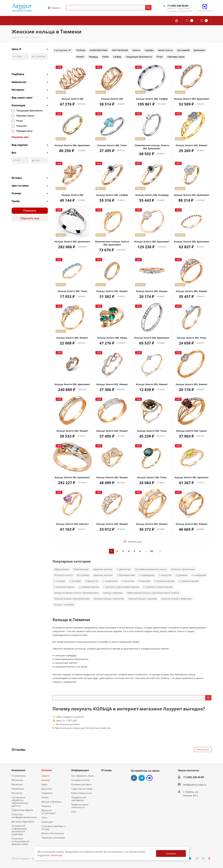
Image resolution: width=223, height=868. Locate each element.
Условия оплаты (80, 780)
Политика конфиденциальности (24, 816)
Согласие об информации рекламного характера (19, 830)
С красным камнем (64, 587)
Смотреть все (203, 749)
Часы (44, 817)
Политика (57, 855)
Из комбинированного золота (151, 569)
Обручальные (62, 569)
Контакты (17, 793)
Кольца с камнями (64, 605)
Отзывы (106, 770)
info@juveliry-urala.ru (195, 785)
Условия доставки (81, 784)
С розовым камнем (89, 587)
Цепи (44, 784)
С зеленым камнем (164, 581)
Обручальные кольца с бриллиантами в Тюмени (153, 593)
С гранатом (128, 581)
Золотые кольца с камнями (143, 599)
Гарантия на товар (82, 789)
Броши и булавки (51, 802)
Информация (80, 770)
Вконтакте (134, 778)
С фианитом (92, 581)
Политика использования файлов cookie (20, 841)
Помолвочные (81, 569)
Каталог (47, 770)
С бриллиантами (126, 575)
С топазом (60, 581)
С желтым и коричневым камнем (121, 587)
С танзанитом (110, 581)
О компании (19, 776)
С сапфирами (199, 575)
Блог (74, 812)
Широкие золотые (103, 569)
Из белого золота (63, 575)
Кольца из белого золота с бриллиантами (76, 593)
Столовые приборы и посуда (54, 827)
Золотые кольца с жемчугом (109, 599)
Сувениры (47, 822)
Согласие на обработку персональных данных (20, 801)
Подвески (47, 793)
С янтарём (75, 581)
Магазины (17, 780)
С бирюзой (144, 581)
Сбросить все (30, 218)
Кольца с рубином (113, 593)
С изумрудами (147, 575)
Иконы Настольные (53, 833)
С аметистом (124, 569)
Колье (45, 797)
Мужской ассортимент (49, 812)
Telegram (142, 778)
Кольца (46, 780)
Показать (30, 211)
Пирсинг (46, 806)
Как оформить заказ (83, 776)
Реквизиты (18, 789)
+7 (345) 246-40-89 (178, 6)
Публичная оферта (22, 810)
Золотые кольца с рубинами (177, 599)
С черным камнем (189, 581)
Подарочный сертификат (79, 799)
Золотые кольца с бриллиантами (72, 599)
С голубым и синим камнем (158, 587)
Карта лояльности (81, 793)
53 (152, 551)
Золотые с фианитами (183, 569)
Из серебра (83, 575)
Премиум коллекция (53, 838)
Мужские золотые (103, 575)
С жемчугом (165, 575)
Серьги (45, 776)
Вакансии (17, 784)
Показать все (20, 137)
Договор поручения (23, 821)
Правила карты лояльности (80, 806)
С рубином (182, 575)
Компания (18, 770)
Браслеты (47, 789)
